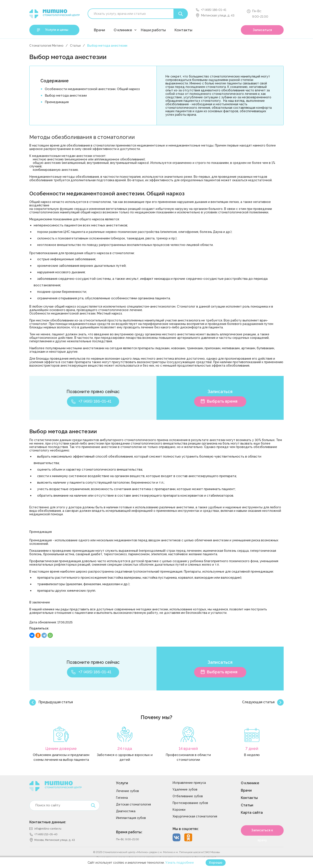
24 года (125, 749)
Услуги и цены (57, 30)
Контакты (183, 30)
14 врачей (188, 749)
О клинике (123, 30)
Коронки (179, 810)
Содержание (55, 81)
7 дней (252, 749)
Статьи (75, 46)
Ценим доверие (61, 749)
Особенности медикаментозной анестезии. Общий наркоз (92, 89)
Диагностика (126, 811)
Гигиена (122, 798)
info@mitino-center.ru (48, 829)
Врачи (99, 30)
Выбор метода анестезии (66, 96)
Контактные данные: (48, 822)
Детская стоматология (133, 804)
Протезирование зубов (190, 803)
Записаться (262, 30)
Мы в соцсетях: (186, 829)
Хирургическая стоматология (195, 816)
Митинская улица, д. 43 (218, 15)
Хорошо (216, 863)
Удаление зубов (185, 789)
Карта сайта (252, 813)
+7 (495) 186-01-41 (214, 10)
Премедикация (57, 102)
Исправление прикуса (189, 783)
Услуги (122, 783)
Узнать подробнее (180, 863)
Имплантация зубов (131, 818)
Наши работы (153, 30)
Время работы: (129, 832)
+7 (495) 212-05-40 (46, 834)
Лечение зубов (127, 791)
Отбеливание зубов (188, 796)
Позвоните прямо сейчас (93, 392)
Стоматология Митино (46, 46)
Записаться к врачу (262, 832)
